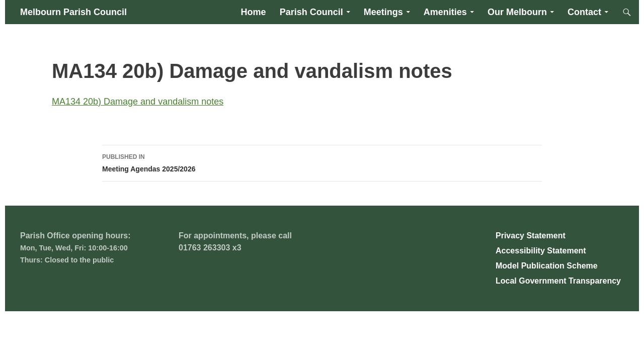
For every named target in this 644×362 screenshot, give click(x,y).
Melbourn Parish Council (73, 12)
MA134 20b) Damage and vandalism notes (138, 102)
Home (254, 12)
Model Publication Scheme (547, 266)
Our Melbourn (517, 12)
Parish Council (311, 12)
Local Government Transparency (558, 281)
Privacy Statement (531, 236)
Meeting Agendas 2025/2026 (322, 162)
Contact (584, 12)
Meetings (383, 12)
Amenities (445, 12)
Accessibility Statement (541, 251)
